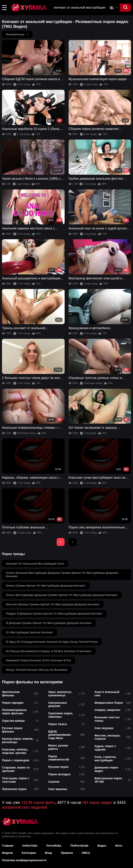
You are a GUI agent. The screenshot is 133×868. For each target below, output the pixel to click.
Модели (7, 853)
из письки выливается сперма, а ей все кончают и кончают (49, 651)
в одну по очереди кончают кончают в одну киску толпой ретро (52, 642)
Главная (8, 846)
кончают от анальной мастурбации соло (35, 564)
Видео (102, 846)
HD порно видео (97, 802)
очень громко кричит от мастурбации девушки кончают (46, 586)
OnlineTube (30, 846)
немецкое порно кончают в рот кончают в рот (39, 660)
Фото (119, 846)
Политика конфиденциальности (24, 860)
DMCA (86, 853)
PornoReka (54, 846)
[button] (4, 8)
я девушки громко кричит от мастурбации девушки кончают (49, 623)
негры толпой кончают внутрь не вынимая (37, 670)
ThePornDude (79, 846)
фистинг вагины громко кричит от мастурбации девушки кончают (53, 604)
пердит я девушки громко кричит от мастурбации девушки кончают (54, 614)
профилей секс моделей (25, 807)
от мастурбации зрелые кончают (30, 632)
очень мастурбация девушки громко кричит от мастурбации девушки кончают (62, 595)
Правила (67, 853)
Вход (48, 853)
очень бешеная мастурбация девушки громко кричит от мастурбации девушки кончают (62, 575)
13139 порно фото (38, 802)
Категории (29, 853)
